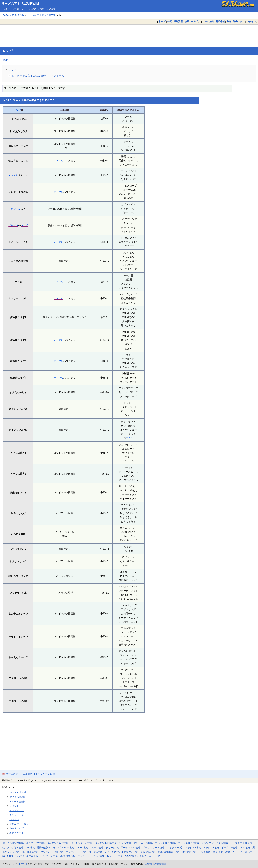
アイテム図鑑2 (17, 797)
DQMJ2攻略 (97, 848)
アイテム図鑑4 (17, 802)
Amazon (111, 856)
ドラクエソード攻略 (154, 848)
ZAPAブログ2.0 (15, 856)
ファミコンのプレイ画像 (91, 856)
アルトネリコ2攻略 (166, 843)
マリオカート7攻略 (76, 852)
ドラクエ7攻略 (193, 848)
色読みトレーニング (37, 856)
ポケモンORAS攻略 (57, 843)
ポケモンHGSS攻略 (13, 843)
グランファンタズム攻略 (215, 843)
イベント (14, 806)
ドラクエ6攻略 (175, 848)
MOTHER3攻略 (30, 852)
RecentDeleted (17, 793)
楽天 (120, 856)
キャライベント (18, 815)
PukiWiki (22, 864)
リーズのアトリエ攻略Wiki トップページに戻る (32, 774)
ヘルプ (194, 21)
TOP (5, 60)
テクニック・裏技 (19, 824)
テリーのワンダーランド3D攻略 (123, 848)
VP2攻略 (30, 848)
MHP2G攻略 (95, 852)
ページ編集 (208, 21)
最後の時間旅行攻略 (168, 852)
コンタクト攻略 (222, 852)
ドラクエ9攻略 (229, 848)
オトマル (59, 160)
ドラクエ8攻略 (211, 848)
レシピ (7, 51)
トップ (162, 21)
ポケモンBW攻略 (35, 843)
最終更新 (178, 21)
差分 (229, 21)
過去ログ (238, 21)
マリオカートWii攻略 (52, 852)
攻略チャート (17, 833)
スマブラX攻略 (15, 848)
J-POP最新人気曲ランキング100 (143, 856)
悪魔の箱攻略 (148, 852)
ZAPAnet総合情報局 (13, 15)
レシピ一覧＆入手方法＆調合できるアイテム (38, 76)
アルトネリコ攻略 (143, 843)
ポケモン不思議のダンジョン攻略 (113, 843)
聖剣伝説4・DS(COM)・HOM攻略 (56, 848)
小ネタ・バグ (17, 828)
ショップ (14, 819)
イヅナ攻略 (205, 852)
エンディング (17, 810)
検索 (187, 21)
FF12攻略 (245, 848)
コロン (130, 438)
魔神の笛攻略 (189, 852)
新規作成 (220, 21)
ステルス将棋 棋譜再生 (63, 856)
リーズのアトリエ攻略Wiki (20, 4)
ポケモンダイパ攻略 (81, 843)
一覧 (170, 21)
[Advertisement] (129, 34)
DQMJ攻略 (82, 848)
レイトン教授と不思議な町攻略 (121, 852)
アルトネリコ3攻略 (189, 843)
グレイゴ (16, 209)
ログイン (251, 21)
